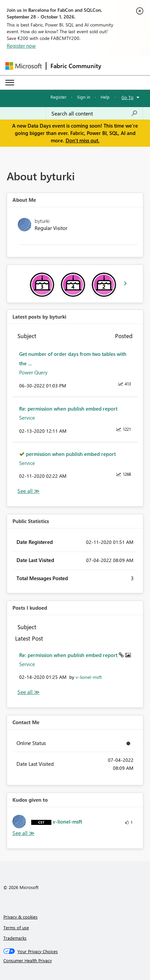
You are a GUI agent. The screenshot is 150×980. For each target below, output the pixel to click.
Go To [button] (127, 97)
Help (105, 97)
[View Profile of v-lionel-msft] (89, 677)
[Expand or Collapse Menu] (10, 83)
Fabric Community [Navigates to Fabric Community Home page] (76, 66)
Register (59, 97)
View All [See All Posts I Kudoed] (29, 692)
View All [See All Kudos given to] (24, 833)
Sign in (84, 97)
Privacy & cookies (21, 917)
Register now (21, 46)
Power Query (33, 372)
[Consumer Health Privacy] (75, 961)
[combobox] (95, 113)
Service (27, 418)
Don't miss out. (83, 140)
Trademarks (15, 938)
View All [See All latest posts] (29, 491)
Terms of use (16, 927)
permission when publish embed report (71, 454)
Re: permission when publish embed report (68, 409)
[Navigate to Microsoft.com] (24, 66)
